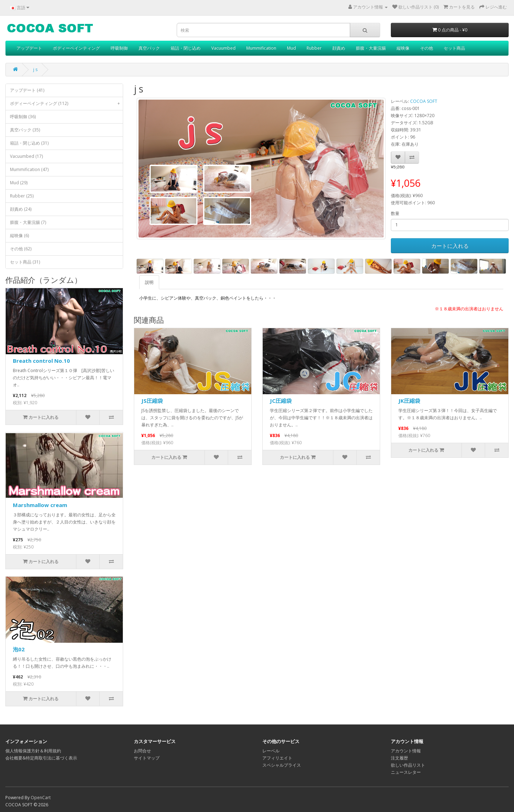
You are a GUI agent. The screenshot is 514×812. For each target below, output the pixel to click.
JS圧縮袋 (152, 401)
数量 (395, 213)
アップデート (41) (27, 90)
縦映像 (403, 48)
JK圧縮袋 (409, 401)
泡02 (19, 649)
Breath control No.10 (41, 361)
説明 (149, 282)
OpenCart (41, 798)
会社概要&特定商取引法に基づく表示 (41, 758)
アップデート (29, 48)
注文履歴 (399, 758)
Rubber (314, 48)
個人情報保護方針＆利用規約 (33, 751)
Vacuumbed (223, 48)
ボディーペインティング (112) (66, 104)
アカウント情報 (406, 751)
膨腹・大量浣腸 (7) (28, 222)
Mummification (261, 48)
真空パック (149, 48)
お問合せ (142, 751)
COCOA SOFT (424, 101)
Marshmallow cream (40, 505)
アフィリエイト (277, 758)
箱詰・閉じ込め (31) (29, 143)
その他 (427, 48)
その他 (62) (21, 249)
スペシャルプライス (282, 765)
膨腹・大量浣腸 (371, 48)
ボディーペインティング (76, 48)
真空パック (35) (25, 130)
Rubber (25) (22, 196)
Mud (291, 48)
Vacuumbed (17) (26, 156)
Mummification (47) (29, 169)
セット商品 (454, 48)
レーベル (271, 751)
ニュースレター (406, 772)
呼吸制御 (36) (23, 117)
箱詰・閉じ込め (186, 48)
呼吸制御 (119, 48)
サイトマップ (147, 758)
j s (35, 69)
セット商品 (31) (25, 262)
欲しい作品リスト (408, 765)
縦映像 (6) (19, 235)
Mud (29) (19, 183)
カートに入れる (450, 246)
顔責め (339, 48)
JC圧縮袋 (281, 401)
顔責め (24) (21, 209)
